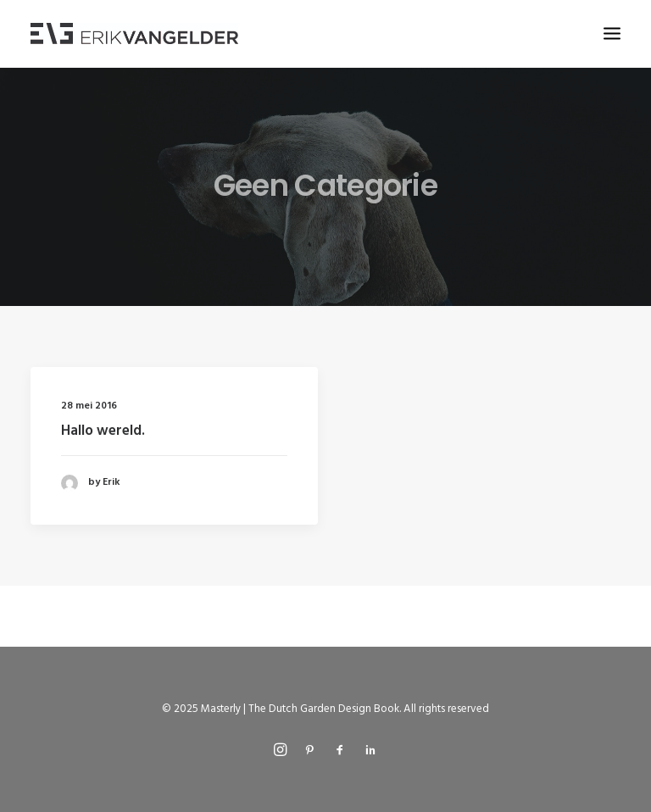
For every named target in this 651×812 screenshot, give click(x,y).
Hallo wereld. (103, 431)
